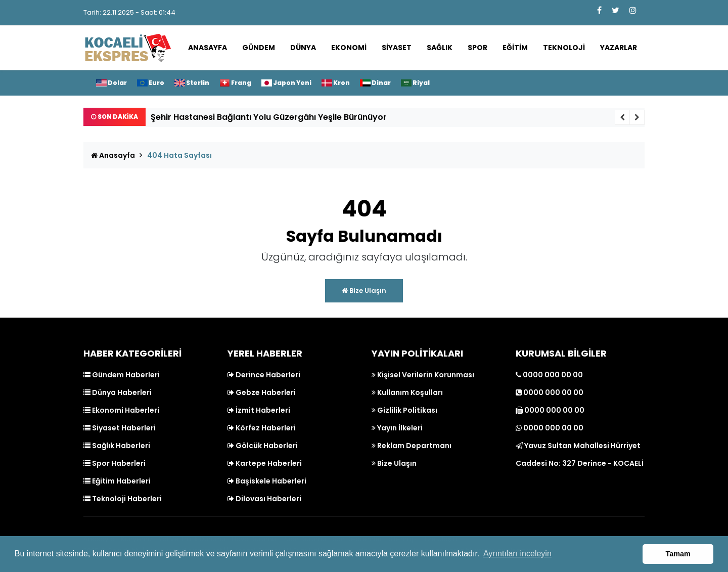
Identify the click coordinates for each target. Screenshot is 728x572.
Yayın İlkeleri (397, 428)
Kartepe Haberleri (265, 463)
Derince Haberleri (264, 375)
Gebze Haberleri (262, 392)
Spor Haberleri (115, 463)
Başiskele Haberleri (267, 481)
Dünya (303, 48)
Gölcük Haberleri (263, 446)
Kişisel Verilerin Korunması (423, 375)
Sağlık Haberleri (117, 446)
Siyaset (397, 48)
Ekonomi (349, 48)
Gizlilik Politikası (404, 410)
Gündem (259, 48)
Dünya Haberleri (118, 392)
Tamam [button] (678, 554)
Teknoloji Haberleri (123, 499)
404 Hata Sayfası (179, 155)
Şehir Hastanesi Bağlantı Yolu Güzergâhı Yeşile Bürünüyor (269, 117)
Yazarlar (619, 48)
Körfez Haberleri (262, 428)
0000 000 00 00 (549, 375)
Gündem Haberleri (122, 375)
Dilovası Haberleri (264, 499)
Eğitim (515, 48)
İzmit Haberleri (259, 410)
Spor (477, 48)
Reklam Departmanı (412, 446)
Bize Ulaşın (364, 291)
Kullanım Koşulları (407, 392)
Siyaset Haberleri (120, 428)
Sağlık (440, 48)
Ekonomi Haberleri (121, 410)
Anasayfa (208, 48)
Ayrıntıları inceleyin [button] (517, 554)
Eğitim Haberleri (117, 481)
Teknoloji (564, 48)
